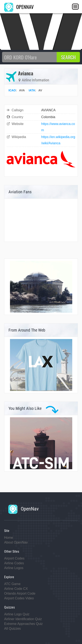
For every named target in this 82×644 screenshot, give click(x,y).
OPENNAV (19, 7)
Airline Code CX (16, 589)
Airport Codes (14, 558)
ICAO (12, 90)
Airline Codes (14, 563)
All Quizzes (12, 629)
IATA (32, 90)
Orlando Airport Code (20, 593)
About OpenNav (16, 542)
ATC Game (12, 584)
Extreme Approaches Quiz (23, 624)
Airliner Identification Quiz (23, 619)
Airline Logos (14, 568)
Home (9, 538)
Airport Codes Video (19, 598)
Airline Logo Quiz (17, 614)
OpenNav (23, 509)
